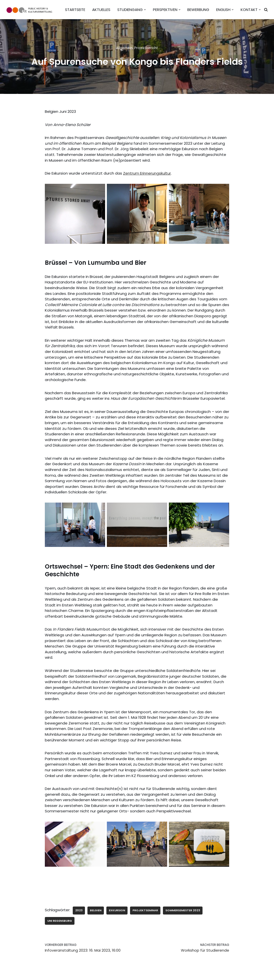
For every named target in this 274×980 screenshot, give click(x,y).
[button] (145, 10)
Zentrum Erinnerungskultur (147, 173)
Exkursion (117, 909)
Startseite (75, 10)
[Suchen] (266, 10)
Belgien (96, 909)
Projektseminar (145, 909)
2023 (79, 909)
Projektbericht (146, 48)
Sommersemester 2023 (183, 909)
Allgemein (124, 48)
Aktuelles (101, 10)
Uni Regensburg (60, 919)
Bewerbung (198, 10)
